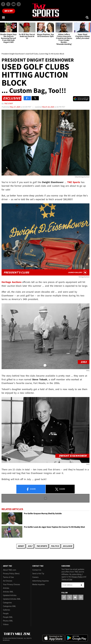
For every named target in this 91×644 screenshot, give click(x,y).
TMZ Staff (8, 103)
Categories (7, 603)
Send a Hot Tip (38, 574)
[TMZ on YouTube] (75, 597)
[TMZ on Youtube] (14, 4)
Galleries (6, 610)
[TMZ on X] (8, 4)
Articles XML (8, 592)
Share (31, 489)
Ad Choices (8, 581)
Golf (30, 546)
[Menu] (4, 17)
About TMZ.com (10, 570)
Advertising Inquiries (41, 581)
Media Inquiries (38, 584)
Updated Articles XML (12, 599)
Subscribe (82, 585)
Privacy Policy (77, 577)
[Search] (87, 17)
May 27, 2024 (15, 107)
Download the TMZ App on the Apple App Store (53, 638)
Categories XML (9, 606)
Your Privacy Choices (11, 584)
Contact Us (37, 570)
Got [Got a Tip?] (9, 11)
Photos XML (8, 621)
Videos (6, 624)
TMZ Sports (74, 182)
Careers (35, 577)
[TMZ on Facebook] (3, 4)
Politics (55, 546)
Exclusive (68, 546)
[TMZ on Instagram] (19, 4)
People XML (8, 617)
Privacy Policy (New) (11, 574)
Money (21, 546)
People (6, 614)
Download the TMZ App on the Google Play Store (77, 638)
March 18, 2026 (48, 107)
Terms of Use (8, 577)
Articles (6, 588)
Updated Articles (10, 595)
